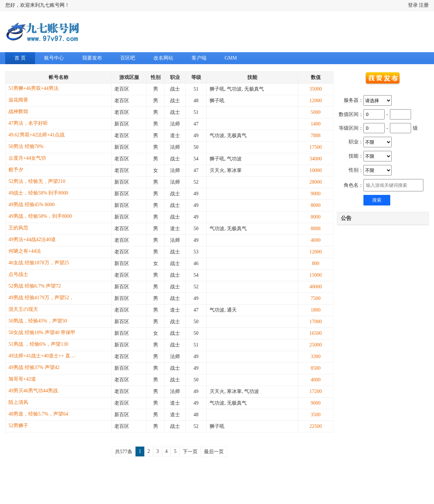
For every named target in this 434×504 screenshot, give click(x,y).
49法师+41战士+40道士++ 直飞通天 (44, 356)
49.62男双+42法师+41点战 (37, 135)
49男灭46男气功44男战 (33, 391)
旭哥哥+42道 (22, 379)
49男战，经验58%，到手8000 (40, 216)
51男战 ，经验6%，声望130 (38, 344)
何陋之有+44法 (25, 251)
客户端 (199, 58)
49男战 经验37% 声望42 (34, 367)
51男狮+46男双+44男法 (34, 88)
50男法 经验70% (26, 146)
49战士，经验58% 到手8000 (38, 193)
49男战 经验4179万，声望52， (41, 298)
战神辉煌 (18, 112)
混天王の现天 (23, 309)
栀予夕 (16, 170)
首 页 (20, 58)
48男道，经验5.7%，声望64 (38, 414)
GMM (231, 58)
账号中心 (54, 58)
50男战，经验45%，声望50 (38, 321)
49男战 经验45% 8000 (32, 205)
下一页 (190, 452)
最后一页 (214, 452)
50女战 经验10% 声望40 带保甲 (42, 333)
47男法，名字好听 (28, 123)
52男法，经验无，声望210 (37, 181)
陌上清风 (18, 402)
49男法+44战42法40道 (32, 239)
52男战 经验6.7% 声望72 (35, 286)
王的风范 (18, 228)
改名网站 (163, 58)
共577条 (124, 452)
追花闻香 (18, 100)
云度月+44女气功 (27, 158)
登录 (413, 5)
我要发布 (92, 58)
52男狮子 (18, 426)
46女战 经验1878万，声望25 (39, 263)
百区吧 (128, 58)
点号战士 (18, 274)
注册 (424, 5)
